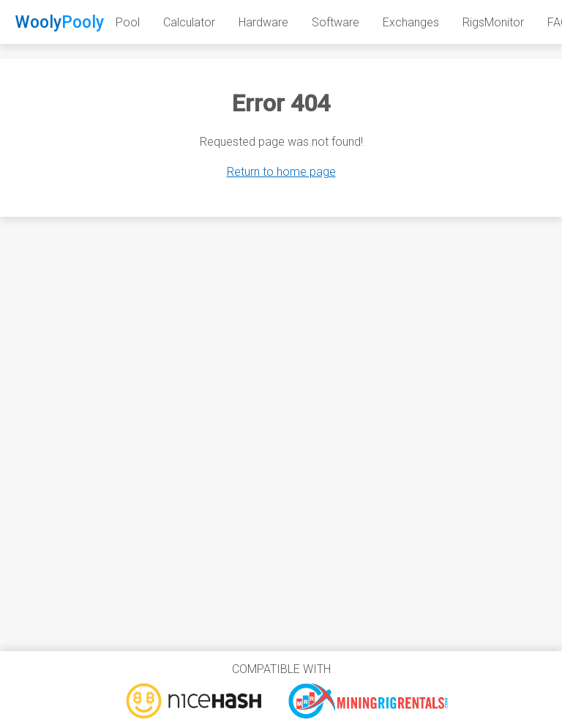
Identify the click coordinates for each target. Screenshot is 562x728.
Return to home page (281, 172)
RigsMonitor (493, 22)
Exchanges (411, 22)
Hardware (263, 22)
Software (336, 22)
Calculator (189, 22)
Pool (128, 22)
